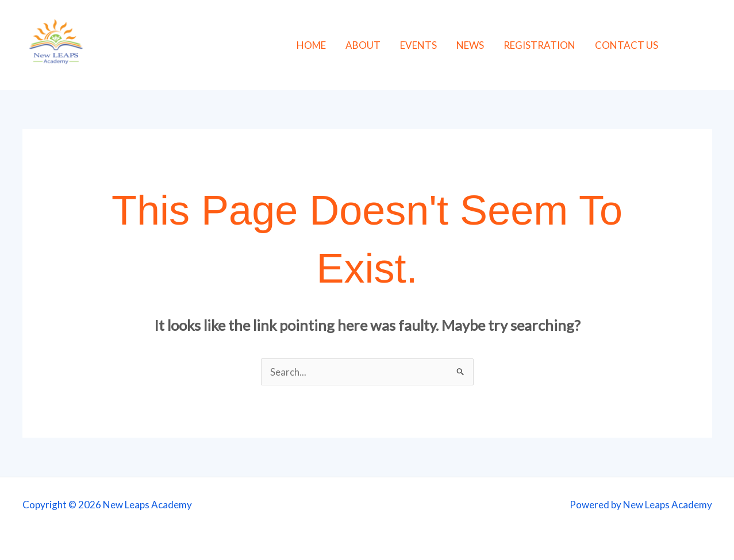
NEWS (470, 45)
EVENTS (418, 45)
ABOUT (363, 45)
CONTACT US (627, 45)
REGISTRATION (539, 45)
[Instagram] (710, 46)
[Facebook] (684, 46)
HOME (311, 45)
